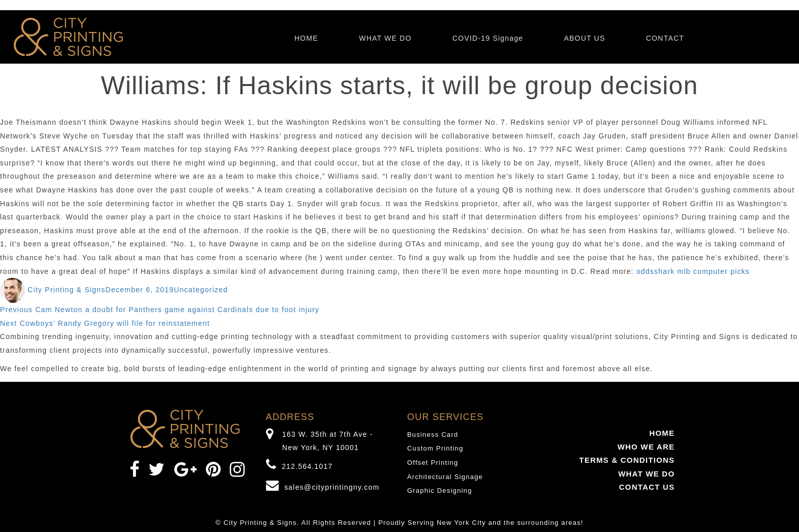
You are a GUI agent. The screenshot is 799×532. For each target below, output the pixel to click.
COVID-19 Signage (488, 38)
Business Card (433, 435)
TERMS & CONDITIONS (627, 460)
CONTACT (665, 38)
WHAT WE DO (385, 38)
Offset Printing (433, 463)
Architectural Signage (445, 477)
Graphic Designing (440, 491)
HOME (307, 38)
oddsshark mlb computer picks (693, 271)
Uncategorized (201, 290)
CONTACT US (647, 487)
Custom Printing (435, 448)
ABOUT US (585, 38)
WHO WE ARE (646, 447)
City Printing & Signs (66, 290)
